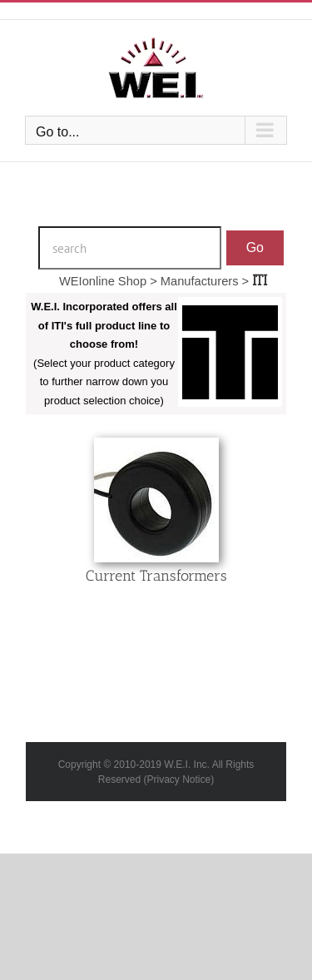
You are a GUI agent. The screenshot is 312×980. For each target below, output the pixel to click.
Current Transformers (156, 576)
